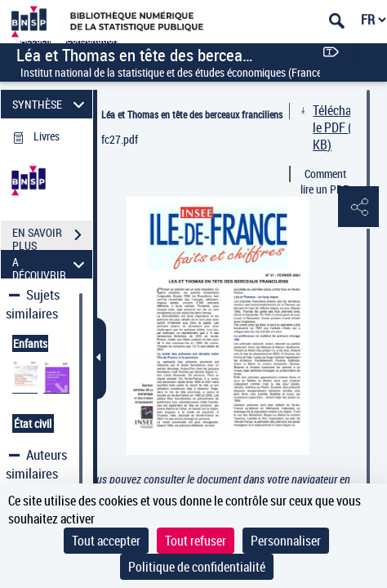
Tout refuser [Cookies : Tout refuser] (196, 541)
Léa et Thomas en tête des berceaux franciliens (192, 114)
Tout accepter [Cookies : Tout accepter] (106, 541)
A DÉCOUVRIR (51, 264)
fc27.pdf (120, 139)
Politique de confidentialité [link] (197, 567)
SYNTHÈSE (51, 104)
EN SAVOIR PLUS (52, 237)
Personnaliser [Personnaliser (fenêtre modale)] (286, 541)
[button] (358, 207)
